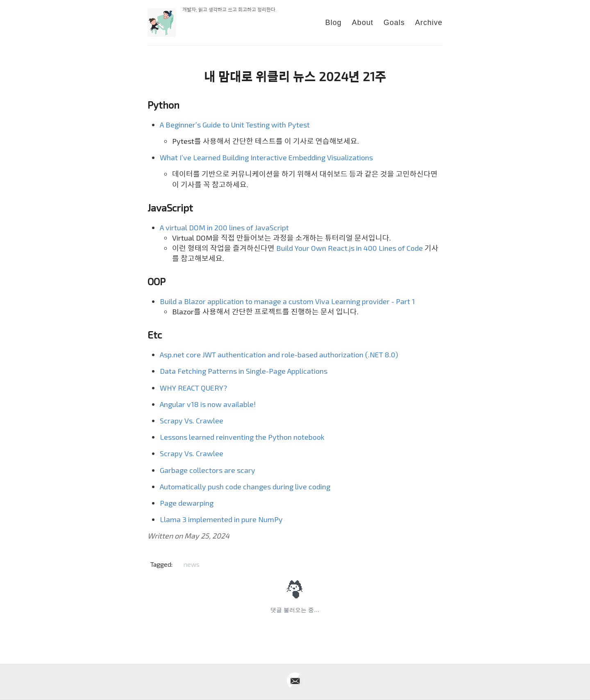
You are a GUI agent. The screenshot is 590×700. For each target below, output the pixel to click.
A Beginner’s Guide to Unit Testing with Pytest (235, 125)
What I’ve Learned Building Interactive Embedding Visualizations (266, 157)
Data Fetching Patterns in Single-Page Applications (244, 371)
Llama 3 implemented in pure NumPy (221, 519)
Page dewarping (187, 503)
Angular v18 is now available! (208, 404)
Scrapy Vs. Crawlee (192, 420)
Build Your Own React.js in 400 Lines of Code (349, 248)
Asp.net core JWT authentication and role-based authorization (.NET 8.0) (279, 355)
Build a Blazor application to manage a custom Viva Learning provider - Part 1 (287, 301)
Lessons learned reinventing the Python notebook (242, 437)
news (191, 564)
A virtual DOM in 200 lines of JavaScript (224, 227)
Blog (334, 23)
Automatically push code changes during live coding (245, 486)
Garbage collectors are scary (208, 470)
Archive (429, 23)
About (363, 23)
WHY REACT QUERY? (193, 388)
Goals (394, 23)
